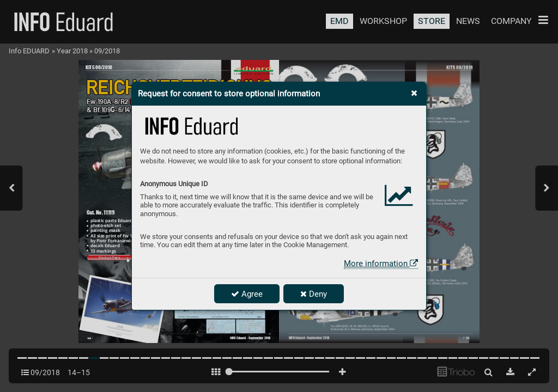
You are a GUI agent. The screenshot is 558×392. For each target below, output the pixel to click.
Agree (247, 294)
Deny (314, 294)
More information (381, 264)
